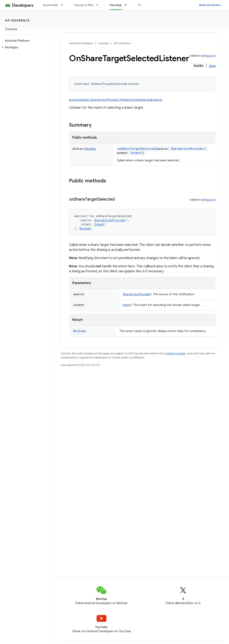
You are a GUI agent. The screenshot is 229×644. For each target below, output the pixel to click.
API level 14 (209, 56)
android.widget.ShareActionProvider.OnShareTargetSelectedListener (116, 100)
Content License (175, 353)
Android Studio (210, 5)
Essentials (51, 5)
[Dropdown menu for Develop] (128, 5)
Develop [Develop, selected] (116, 5)
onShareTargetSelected (137, 149)
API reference (17, 20)
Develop (103, 43)
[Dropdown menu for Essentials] (64, 5)
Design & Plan (84, 5)
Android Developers (81, 43)
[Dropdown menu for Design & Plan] (99, 5)
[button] (27, 47)
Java (212, 66)
